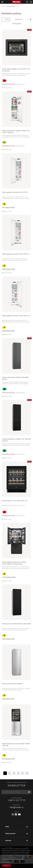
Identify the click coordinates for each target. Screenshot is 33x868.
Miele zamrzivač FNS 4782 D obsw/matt (16, 624)
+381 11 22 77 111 (17, 800)
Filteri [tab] (7, 19)
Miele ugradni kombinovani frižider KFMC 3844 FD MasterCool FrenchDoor (14, 563)
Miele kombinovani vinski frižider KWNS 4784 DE (16, 745)
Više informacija (6, 862)
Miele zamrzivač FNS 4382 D (12, 684)
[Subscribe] (29, 792)
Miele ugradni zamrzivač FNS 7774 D (15, 192)
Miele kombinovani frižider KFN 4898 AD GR (15, 378)
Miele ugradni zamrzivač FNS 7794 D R (16, 316)
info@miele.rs (17, 807)
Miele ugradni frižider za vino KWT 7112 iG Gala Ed (16, 70)
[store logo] (16, 2)
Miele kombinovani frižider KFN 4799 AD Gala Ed (16, 440)
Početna (3, 7)
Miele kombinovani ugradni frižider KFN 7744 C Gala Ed (16, 132)
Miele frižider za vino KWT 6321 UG (15, 501)
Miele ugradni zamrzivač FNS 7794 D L (16, 254)
